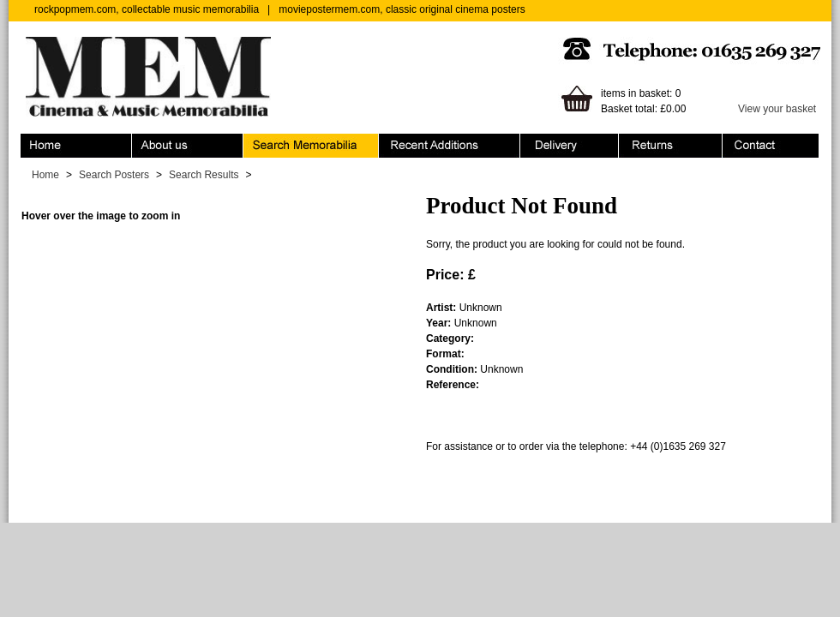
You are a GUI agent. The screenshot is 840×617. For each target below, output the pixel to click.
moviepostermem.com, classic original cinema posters (402, 9)
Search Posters (114, 175)
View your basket (777, 109)
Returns (671, 146)
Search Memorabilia (311, 146)
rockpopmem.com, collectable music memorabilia (147, 9)
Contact (771, 146)
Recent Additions (450, 146)
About (188, 146)
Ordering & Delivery (570, 146)
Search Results (204, 175)
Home (76, 146)
